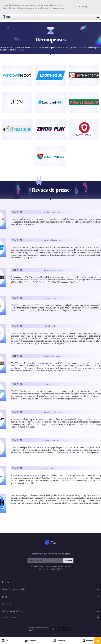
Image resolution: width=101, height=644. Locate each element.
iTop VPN (6, 17)
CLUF (31, 630)
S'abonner (68, 561)
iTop (50, 543)
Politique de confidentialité (39, 628)
